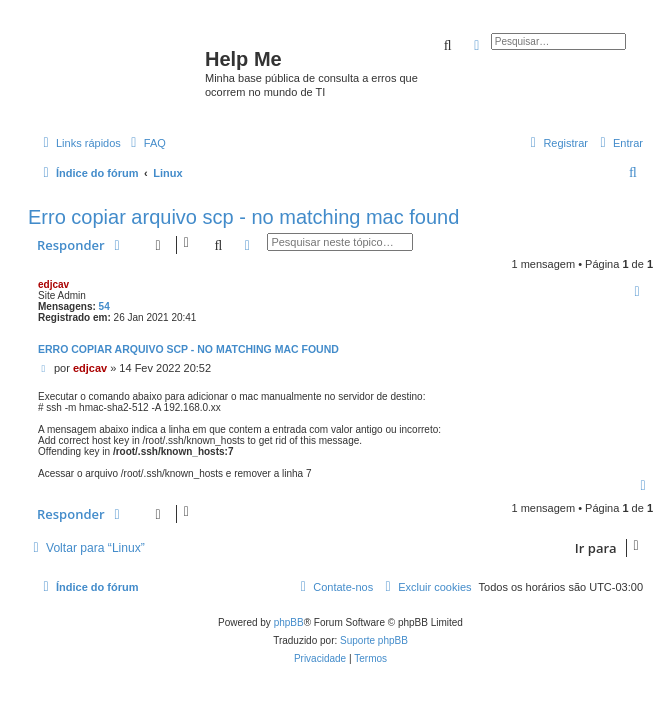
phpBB (289, 622)
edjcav (53, 284)
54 (104, 306)
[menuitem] (146, 143)
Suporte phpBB (374, 640)
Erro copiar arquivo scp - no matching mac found (243, 217)
